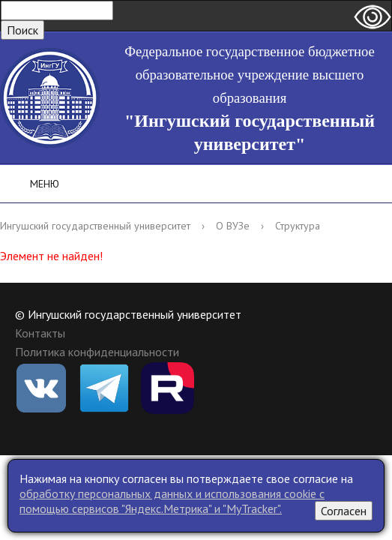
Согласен (344, 511)
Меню (34, 184)
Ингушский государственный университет (95, 226)
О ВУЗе (233, 226)
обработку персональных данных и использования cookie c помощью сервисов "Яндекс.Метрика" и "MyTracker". (172, 501)
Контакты (40, 333)
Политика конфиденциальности (97, 352)
